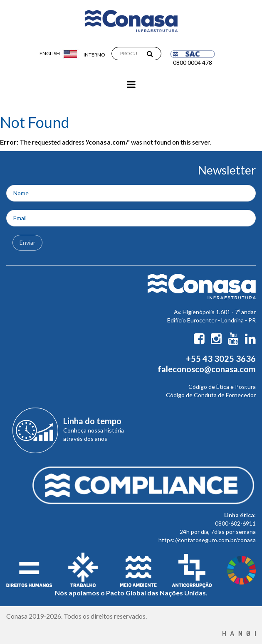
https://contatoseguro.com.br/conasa (207, 540)
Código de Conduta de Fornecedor (211, 395)
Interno (94, 55)
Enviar (27, 242)
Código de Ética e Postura (222, 387)
